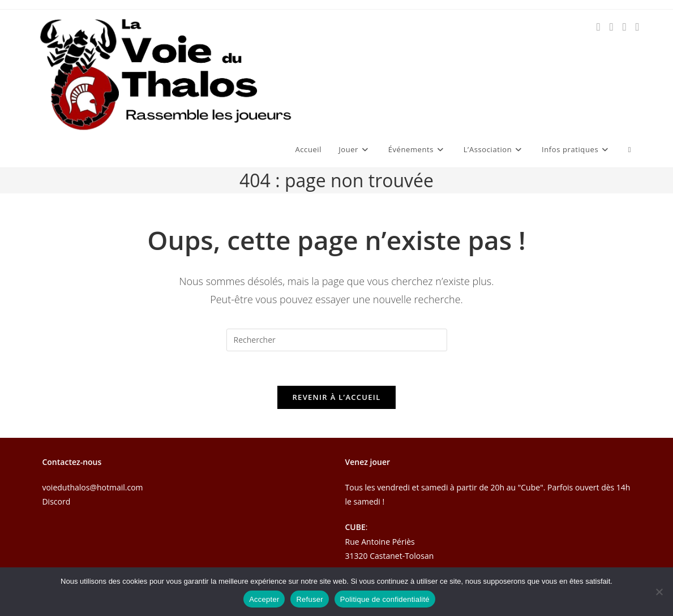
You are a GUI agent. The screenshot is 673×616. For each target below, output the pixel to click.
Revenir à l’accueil (336, 397)
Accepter (264, 599)
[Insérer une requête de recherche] (337, 340)
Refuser (309, 599)
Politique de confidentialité (385, 599)
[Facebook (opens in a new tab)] (599, 27)
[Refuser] (659, 592)
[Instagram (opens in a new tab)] (612, 27)
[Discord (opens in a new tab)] (638, 27)
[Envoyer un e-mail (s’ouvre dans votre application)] (625, 27)
